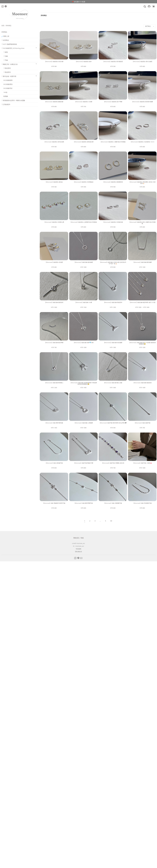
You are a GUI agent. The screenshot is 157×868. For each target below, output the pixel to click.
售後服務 (78, 549)
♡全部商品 (5, 40)
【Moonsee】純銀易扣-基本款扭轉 (54, 142)
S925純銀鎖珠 (7, 80)
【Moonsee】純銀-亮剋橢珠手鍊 (142, 503)
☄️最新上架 (5, 36)
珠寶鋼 (5, 96)
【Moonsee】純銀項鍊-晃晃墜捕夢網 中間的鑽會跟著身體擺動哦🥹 (83, 383)
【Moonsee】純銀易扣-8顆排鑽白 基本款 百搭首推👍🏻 (142, 183)
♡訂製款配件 (6, 104)
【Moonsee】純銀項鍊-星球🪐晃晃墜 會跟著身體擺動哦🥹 (142, 343)
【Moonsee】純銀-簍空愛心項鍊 (113, 383)
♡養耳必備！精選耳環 (9, 76)
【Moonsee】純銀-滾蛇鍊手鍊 (54, 463)
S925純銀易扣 (7, 84)
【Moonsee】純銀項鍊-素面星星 (142, 383)
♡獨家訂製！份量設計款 (10, 64)
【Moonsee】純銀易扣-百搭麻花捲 (113, 222)
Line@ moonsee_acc (78, 543)
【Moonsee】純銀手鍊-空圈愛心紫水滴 (113, 463)
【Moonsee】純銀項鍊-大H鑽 (83, 302)
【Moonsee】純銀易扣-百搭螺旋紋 (83, 182)
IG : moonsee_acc (78, 546)
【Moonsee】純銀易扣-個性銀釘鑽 (83, 142)
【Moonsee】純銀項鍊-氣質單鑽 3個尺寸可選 (142, 302)
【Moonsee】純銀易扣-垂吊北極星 (142, 61)
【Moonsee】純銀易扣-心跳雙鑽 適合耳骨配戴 (83, 222)
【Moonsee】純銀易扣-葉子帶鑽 (113, 102)
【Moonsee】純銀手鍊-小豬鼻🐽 (142, 463)
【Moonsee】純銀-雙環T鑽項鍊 (54, 423)
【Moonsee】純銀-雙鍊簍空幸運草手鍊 (54, 503)
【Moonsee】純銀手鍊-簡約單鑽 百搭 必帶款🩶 (113, 423)
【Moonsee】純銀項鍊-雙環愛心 (54, 383)
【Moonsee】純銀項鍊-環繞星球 (113, 302)
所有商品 (44, 15)
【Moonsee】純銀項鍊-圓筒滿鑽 (142, 262)
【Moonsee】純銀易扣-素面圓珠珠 (113, 182)
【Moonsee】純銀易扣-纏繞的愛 (54, 102)
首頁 (3, 26)
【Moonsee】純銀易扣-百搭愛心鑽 (54, 222)
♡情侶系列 (6, 68)
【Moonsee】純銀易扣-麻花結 (54, 182)
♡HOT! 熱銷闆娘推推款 (9, 44)
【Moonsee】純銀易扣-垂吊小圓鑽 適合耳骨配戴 (142, 223)
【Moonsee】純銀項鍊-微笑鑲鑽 (83, 262)
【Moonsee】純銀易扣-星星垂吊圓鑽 (142, 102)
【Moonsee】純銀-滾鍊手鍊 (142, 423)
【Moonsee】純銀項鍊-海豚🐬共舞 (83, 343)
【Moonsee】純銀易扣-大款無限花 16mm (142, 142)
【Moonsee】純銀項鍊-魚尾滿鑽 (113, 343)
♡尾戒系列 (6, 72)
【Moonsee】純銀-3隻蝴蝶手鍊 (113, 503)
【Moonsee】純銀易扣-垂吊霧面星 (113, 61)
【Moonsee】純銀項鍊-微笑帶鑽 (54, 343)
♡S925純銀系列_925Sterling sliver (13, 48)
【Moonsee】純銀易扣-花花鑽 (54, 262)
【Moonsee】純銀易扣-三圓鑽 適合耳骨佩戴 (113, 142)
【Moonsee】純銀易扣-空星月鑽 (54, 61)
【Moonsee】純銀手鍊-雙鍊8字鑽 (83, 463)
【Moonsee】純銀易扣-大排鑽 (83, 102)
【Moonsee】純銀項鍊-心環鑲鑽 (83, 423)
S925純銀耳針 (7, 88)
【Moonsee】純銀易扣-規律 (83, 61)
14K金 (4, 92)
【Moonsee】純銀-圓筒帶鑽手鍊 (83, 503)
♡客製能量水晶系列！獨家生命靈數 (13, 100)
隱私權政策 (78, 552)
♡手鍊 (5, 60)
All (111, 521)
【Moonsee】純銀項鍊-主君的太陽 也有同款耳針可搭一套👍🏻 (113, 263)
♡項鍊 (5, 56)
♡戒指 (5, 52)
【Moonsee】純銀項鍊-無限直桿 (54, 302)
